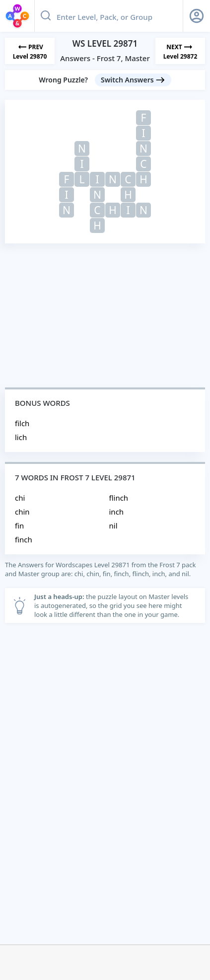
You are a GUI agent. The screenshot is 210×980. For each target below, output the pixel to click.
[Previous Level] (30, 51)
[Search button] (46, 16)
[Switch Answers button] (133, 80)
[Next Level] (180, 51)
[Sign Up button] (197, 16)
